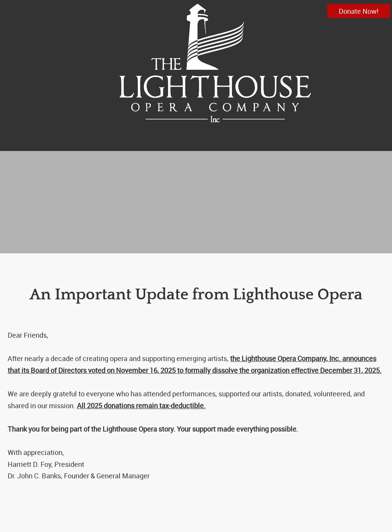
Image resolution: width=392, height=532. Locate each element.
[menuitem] (181, 142)
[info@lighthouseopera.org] (215, 63)
